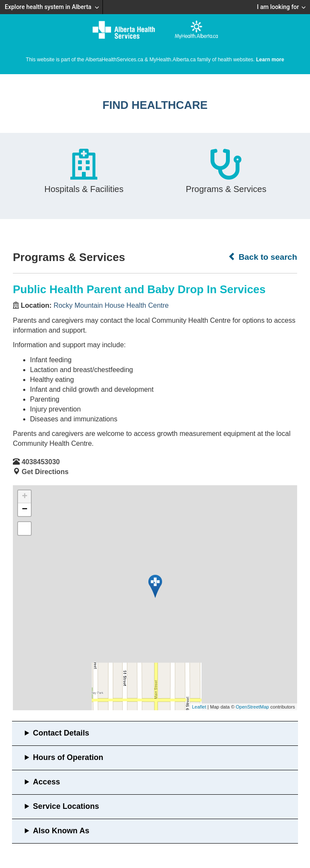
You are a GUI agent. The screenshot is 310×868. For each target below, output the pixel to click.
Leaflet (199, 707)
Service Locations (66, 806)
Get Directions (45, 472)
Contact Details (61, 733)
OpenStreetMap (253, 707)
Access (47, 782)
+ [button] (25, 497)
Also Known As (61, 831)
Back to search (263, 257)
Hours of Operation (68, 757)
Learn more (270, 60)
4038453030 (41, 462)
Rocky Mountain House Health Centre (111, 305)
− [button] (25, 510)
